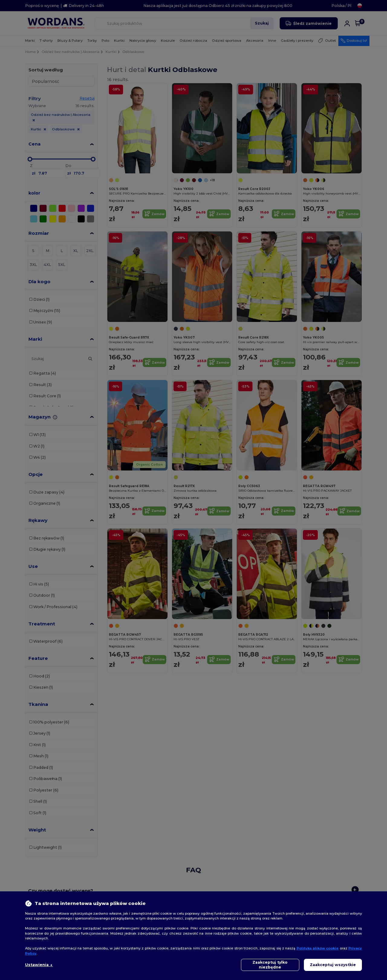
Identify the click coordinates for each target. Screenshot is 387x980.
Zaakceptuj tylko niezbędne (270, 965)
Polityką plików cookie (318, 948)
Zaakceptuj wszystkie (333, 965)
